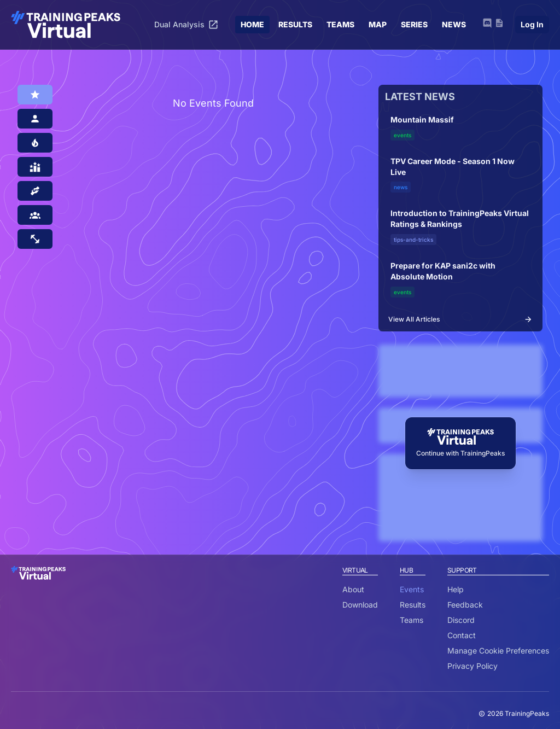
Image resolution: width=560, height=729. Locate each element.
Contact (462, 635)
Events (412, 589)
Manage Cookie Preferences (498, 651)
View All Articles (460, 319)
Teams (412, 620)
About (353, 589)
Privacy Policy (472, 666)
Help (456, 589)
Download (360, 605)
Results (413, 605)
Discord (461, 620)
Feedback (465, 605)
